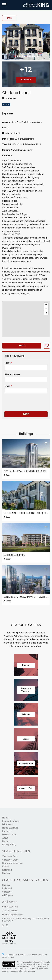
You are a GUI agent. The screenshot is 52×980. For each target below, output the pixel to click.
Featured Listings (11, 821)
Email (8, 386)
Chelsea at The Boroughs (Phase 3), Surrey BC (26, 513)
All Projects (8, 895)
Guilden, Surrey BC (14, 555)
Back (9, 18)
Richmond (7, 870)
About (5, 838)
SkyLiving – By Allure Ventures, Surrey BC (26, 471)
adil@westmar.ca (16, 915)
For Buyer (7, 831)
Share (22, 346)
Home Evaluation (10, 828)
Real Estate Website (36, 955)
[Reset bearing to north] (46, 313)
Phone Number (12, 374)
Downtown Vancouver (13, 863)
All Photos (26, 80)
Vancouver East (10, 856)
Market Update (9, 834)
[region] (26, 319)
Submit (26, 414)
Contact (6, 841)
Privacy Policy (9, 845)
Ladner (6, 866)
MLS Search (8, 824)
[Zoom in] (46, 305)
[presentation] (26, 407)
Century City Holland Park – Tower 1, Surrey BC (26, 597)
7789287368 (12, 907)
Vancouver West (10, 860)
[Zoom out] (46, 309)
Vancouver (7, 892)
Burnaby (6, 873)
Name (8, 363)
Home (5, 818)
